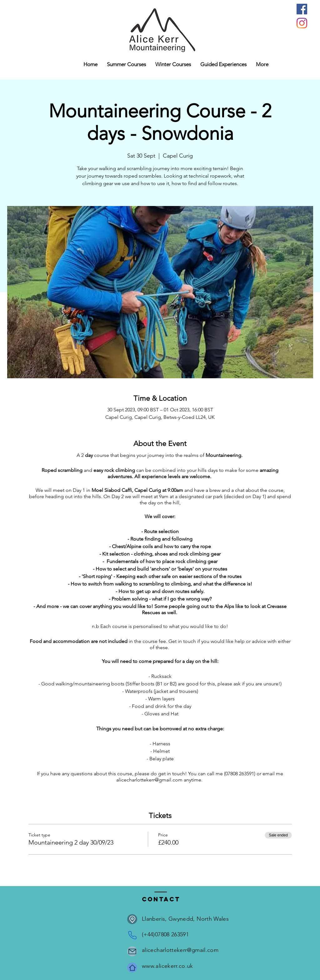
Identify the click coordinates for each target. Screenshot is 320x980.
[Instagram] (302, 23)
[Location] (132, 919)
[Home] (132, 968)
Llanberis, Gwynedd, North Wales (185, 919)
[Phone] (132, 935)
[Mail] (132, 951)
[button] (173, 64)
